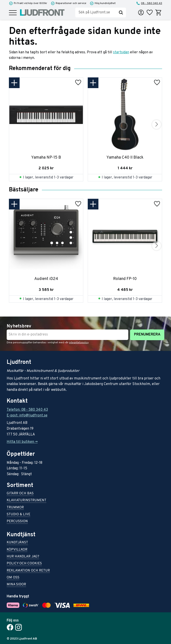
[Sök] (121, 12)
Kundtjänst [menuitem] (17, 543)
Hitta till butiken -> (22, 442)
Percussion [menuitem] (17, 522)
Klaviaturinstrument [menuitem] (26, 501)
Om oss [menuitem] (13, 578)
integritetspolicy (79, 343)
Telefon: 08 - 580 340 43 (27, 410)
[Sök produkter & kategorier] (96, 12)
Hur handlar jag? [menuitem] (23, 557)
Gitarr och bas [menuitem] (20, 494)
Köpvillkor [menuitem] (17, 550)
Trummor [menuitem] (15, 508)
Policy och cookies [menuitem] (24, 564)
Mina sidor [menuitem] (16, 585)
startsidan (121, 52)
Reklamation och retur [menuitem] (28, 571)
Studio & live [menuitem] (18, 515)
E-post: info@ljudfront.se (27, 416)
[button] (13, 13)
